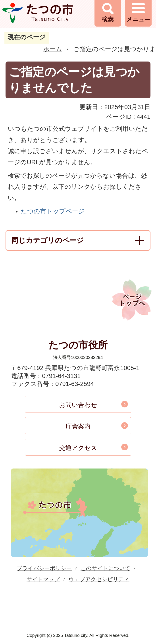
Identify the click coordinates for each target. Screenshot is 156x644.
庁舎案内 (78, 426)
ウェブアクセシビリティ (99, 579)
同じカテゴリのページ (48, 240)
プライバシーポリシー (44, 568)
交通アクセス (78, 448)
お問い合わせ (78, 405)
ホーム (53, 49)
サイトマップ (43, 579)
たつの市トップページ (53, 211)
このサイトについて (105, 568)
